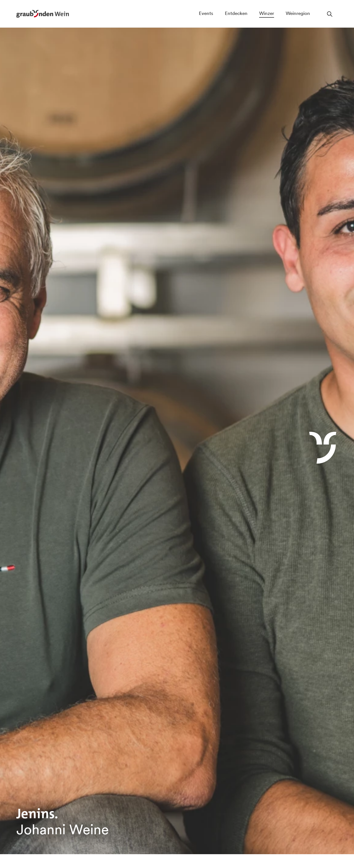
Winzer (267, 13)
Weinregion (298, 13)
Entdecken (236, 13)
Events (206, 13)
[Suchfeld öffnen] (330, 14)
